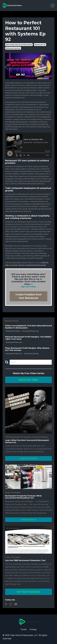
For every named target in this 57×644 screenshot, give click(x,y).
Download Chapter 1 (29, 520)
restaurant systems (13, 48)
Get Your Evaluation (28, 592)
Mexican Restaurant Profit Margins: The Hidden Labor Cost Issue (28, 338)
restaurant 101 (40, 45)
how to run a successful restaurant (19, 45)
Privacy (33, 629)
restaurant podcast (13, 331)
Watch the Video (29, 380)
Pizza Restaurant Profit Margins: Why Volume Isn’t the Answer (27, 349)
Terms (24, 629)
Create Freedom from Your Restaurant (28, 296)
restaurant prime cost (31, 331)
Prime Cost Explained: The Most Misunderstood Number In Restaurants (28, 327)
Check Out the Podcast (28, 458)
